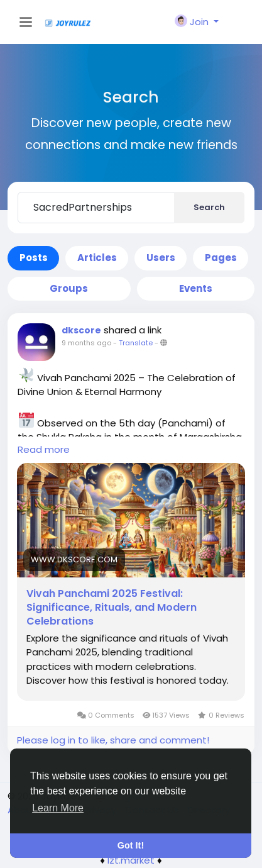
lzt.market (131, 860)
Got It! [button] (131, 845)
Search (209, 207)
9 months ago (86, 343)
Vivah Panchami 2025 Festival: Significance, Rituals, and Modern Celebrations (112, 608)
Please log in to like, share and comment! (113, 740)
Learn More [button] (58, 808)
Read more (44, 449)
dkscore (81, 330)
